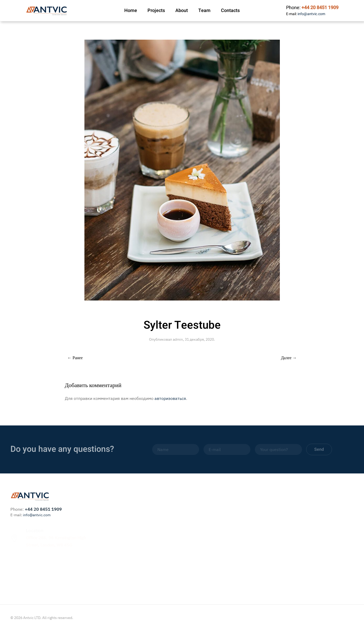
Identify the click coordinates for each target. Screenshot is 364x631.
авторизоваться (170, 398)
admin (178, 339)
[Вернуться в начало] (47, 11)
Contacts (230, 11)
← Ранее (75, 358)
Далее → (289, 358)
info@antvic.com (311, 14)
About (182, 11)
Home (131, 11)
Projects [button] (156, 11)
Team (204, 11)
